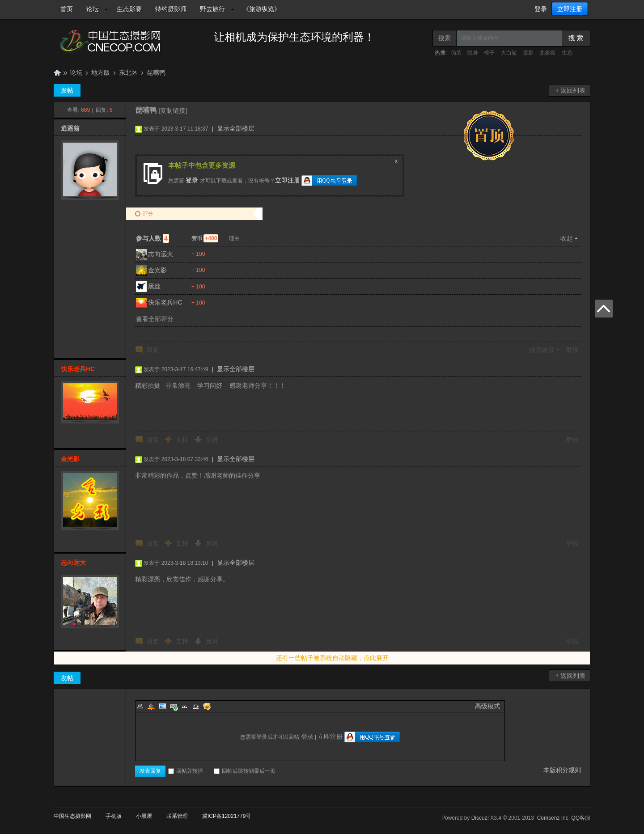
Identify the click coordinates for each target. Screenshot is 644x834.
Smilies (207, 706)
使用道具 (542, 350)
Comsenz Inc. (553, 818)
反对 (212, 440)
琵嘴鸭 (156, 72)
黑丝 (154, 286)
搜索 (445, 38)
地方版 (101, 72)
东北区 (128, 72)
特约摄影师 (171, 9)
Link (174, 706)
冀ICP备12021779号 (227, 816)
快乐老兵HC (165, 302)
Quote (185, 706)
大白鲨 (509, 53)
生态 (567, 53)
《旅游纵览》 (262, 9)
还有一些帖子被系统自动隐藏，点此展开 (332, 658)
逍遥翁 (70, 128)
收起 (567, 238)
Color (151, 706)
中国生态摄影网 (57, 73)
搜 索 (576, 38)
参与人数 (153, 238)
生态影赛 (129, 9)
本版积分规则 (562, 770)
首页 (67, 9)
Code (196, 706)
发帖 (67, 90)
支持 (183, 440)
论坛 (93, 9)
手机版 (114, 816)
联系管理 (177, 816)
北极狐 (547, 53)
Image (162, 706)
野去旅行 (212, 9)
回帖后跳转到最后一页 (245, 771)
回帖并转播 (186, 771)
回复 (153, 350)
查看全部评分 (155, 319)
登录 (541, 9)
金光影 (157, 270)
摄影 (528, 53)
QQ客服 (581, 818)
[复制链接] (173, 110)
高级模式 (487, 706)
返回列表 (573, 90)
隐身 (473, 53)
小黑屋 (144, 816)
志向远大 (161, 254)
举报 (572, 350)
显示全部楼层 (236, 128)
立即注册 (570, 9)
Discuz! (480, 818)
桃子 (489, 53)
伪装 (456, 53)
